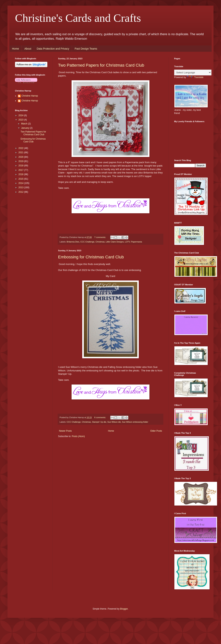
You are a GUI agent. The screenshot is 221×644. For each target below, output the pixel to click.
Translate (195, 77)
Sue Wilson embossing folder (135, 422)
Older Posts (156, 431)
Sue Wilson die (114, 422)
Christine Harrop (30, 96)
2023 (21, 120)
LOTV (127, 242)
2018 (21, 166)
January (25, 128)
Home (15, 49)
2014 (21, 183)
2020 (21, 157)
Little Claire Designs (115, 242)
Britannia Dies (73, 242)
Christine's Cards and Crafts (78, 18)
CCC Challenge (87, 242)
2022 (21, 148)
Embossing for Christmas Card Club (91, 257)
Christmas (100, 242)
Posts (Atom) (78, 436)
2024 (21, 115)
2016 (21, 174)
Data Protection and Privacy (53, 49)
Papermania (137, 242)
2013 (21, 187)
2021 (21, 152)
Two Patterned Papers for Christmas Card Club (101, 65)
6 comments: (100, 417)
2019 (21, 161)
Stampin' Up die (99, 422)
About (28, 49)
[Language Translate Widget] (193, 73)
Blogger (124, 609)
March (25, 124)
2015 (21, 179)
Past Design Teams (86, 49)
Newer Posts (65, 431)
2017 (21, 170)
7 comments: (100, 237)
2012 (21, 192)
